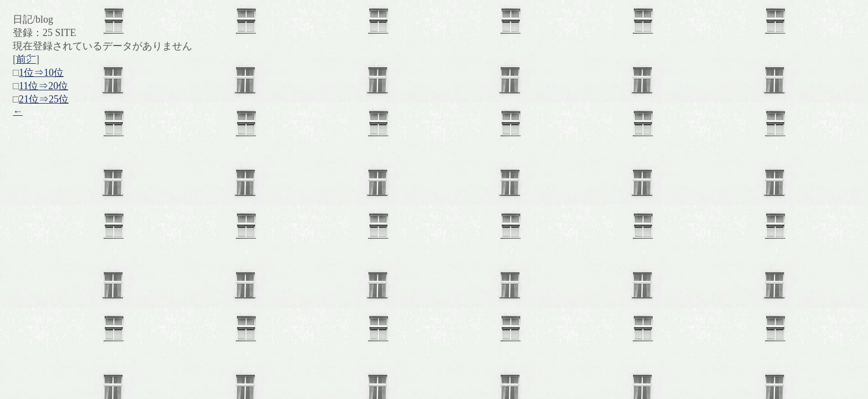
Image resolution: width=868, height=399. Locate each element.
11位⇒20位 (43, 86)
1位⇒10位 (41, 73)
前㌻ (26, 59)
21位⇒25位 (44, 99)
